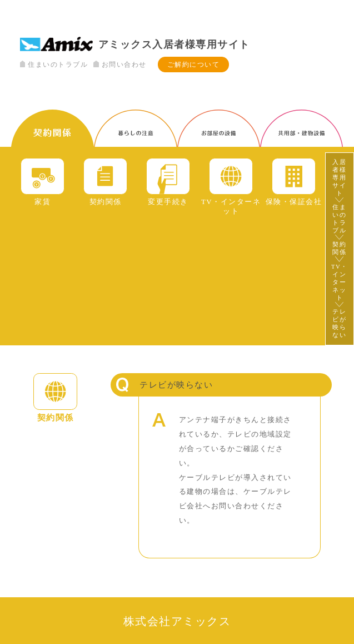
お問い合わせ (120, 65)
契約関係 (339, 248)
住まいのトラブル (54, 65)
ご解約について (194, 65)
